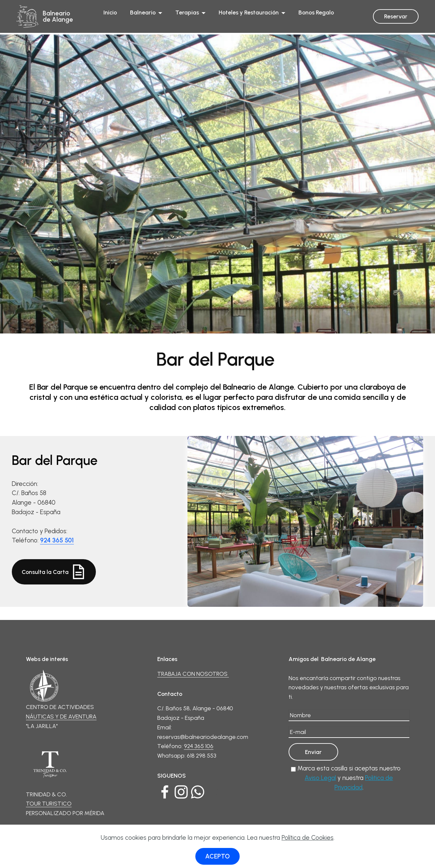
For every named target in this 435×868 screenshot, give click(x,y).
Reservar (396, 16)
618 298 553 (202, 755)
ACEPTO (217, 856)
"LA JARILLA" (42, 726)
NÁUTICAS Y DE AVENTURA (61, 716)
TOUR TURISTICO (49, 803)
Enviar (313, 752)
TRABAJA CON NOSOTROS (193, 674)
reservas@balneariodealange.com (203, 737)
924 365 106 (199, 746)
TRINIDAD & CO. (50, 769)
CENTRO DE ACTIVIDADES (60, 690)
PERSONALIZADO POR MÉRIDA (65, 813)
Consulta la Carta (54, 572)
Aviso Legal (320, 778)
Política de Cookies (308, 838)
